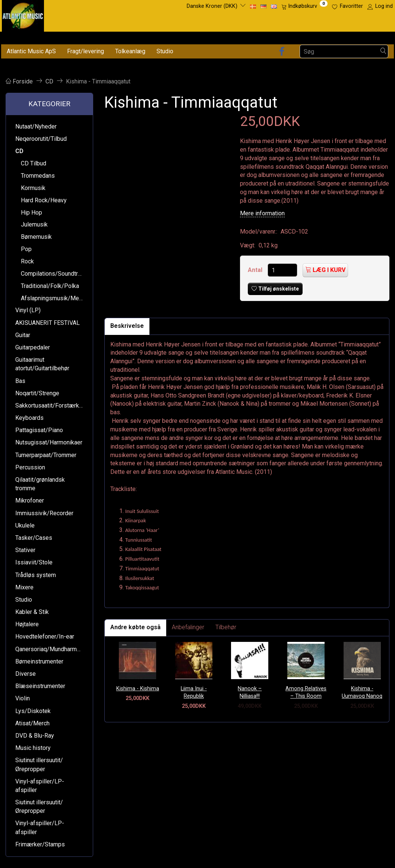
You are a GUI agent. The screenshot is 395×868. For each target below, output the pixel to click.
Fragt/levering (86, 51)
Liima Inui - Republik (194, 693)
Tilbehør (226, 627)
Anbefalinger (188, 627)
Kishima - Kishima (138, 689)
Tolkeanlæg (130, 51)
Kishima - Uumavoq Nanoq (362, 693)
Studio (165, 51)
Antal (256, 270)
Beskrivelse (127, 326)
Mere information (262, 213)
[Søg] (383, 52)
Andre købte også (135, 627)
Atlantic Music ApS (31, 51)
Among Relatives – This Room (306, 693)
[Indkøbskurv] (304, 6)
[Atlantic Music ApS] (23, 14)
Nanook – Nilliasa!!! (250, 693)
